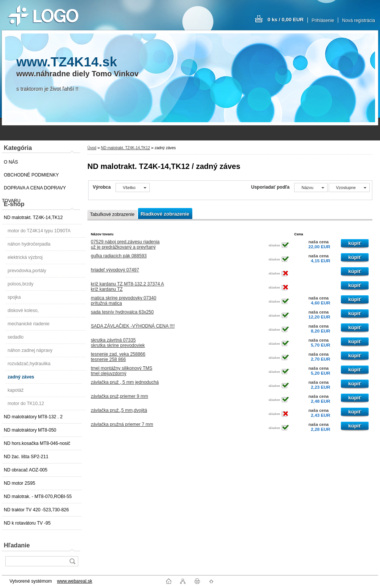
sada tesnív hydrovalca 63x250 (122, 312)
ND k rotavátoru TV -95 (27, 523)
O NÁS (11, 162)
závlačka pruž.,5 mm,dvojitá (119, 410)
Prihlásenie (323, 20)
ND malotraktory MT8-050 (30, 430)
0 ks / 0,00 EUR (286, 20)
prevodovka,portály (27, 271)
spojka (14, 297)
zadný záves (21, 377)
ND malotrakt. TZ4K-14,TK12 (33, 218)
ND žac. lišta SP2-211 (26, 457)
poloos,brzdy (21, 284)
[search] (72, 561)
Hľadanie (17, 545)
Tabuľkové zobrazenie (112, 214)
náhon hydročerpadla (29, 244)
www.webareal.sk (75, 581)
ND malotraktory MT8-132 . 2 (33, 417)
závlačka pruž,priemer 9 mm (120, 396)
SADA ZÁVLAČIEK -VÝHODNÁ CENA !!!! (133, 326)
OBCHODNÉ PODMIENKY (31, 175)
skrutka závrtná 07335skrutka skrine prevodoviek (118, 343)
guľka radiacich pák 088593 (119, 256)
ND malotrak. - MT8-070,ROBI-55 (38, 497)
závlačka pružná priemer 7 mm (122, 424)
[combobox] (311, 188)
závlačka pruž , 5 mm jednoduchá (125, 382)
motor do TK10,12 (26, 404)
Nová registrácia (359, 20)
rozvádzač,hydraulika (29, 364)
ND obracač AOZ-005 (26, 470)
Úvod (92, 148)
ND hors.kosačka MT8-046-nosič (37, 443)
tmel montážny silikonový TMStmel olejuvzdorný (122, 371)
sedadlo (16, 337)
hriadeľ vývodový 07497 (115, 270)
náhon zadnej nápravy (30, 350)
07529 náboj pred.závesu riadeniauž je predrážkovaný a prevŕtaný (125, 244)
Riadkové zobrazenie (165, 214)
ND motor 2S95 (20, 483)
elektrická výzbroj (25, 257)
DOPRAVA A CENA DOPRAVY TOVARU (34, 190)
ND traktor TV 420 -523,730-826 (36, 510)
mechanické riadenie (28, 324)
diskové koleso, (23, 311)
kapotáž (16, 390)
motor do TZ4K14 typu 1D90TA (39, 231)
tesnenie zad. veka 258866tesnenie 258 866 (118, 357)
